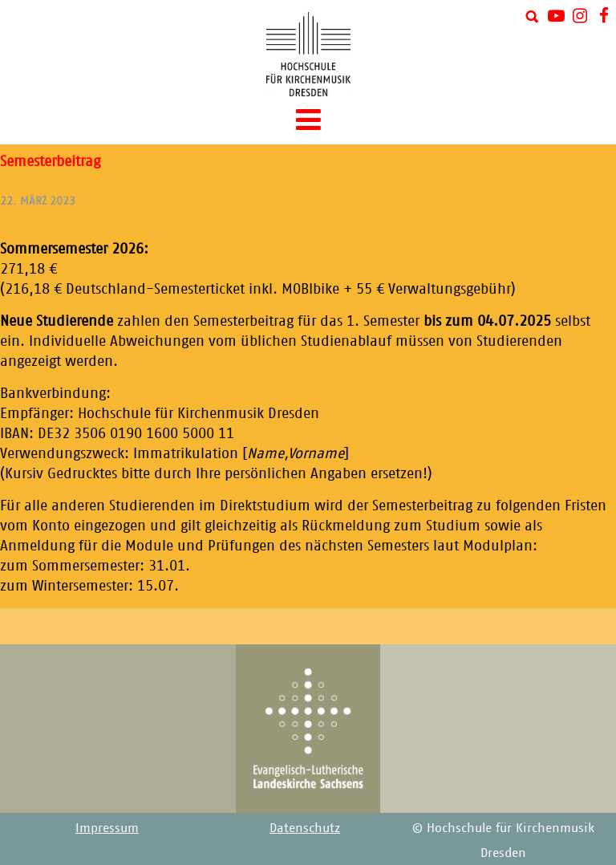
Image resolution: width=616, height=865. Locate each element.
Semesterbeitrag (50, 161)
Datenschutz (305, 828)
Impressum (107, 828)
